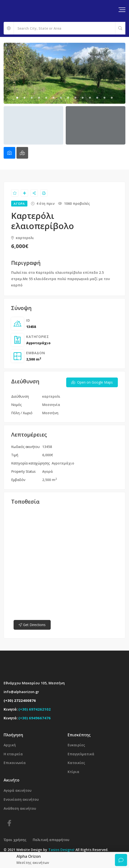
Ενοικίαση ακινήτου (21, 799)
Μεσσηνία (51, 405)
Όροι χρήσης (15, 840)
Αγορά (48, 471)
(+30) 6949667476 (35, 718)
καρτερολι (23, 238)
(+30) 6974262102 (35, 709)
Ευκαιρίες (76, 745)
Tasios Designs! (61, 850)
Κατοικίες (76, 763)
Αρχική (10, 745)
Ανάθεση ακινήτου (20, 808)
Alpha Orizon (29, 856)
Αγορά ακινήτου (18, 790)
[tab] (9, 153)
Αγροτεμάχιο (38, 343)
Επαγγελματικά (81, 754)
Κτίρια (73, 772)
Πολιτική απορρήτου (51, 840)
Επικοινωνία (15, 763)
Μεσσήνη (50, 413)
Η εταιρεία (13, 754)
